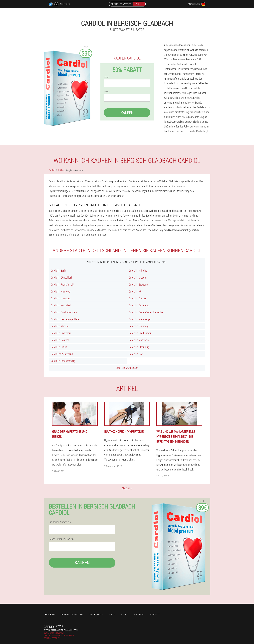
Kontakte (155, 614)
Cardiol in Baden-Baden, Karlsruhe (146, 312)
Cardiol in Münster (60, 326)
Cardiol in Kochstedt (61, 305)
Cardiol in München (139, 270)
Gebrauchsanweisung (72, 614)
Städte (112, 614)
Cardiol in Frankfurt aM (62, 284)
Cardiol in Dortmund (139, 305)
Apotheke (139, 614)
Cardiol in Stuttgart (138, 284)
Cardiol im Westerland (62, 354)
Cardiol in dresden (138, 277)
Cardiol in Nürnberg (139, 326)
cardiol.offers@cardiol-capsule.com (61, 630)
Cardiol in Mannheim (139, 340)
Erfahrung (50, 614)
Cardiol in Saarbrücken (140, 333)
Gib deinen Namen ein (60, 522)
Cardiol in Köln (136, 291)
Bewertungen (96, 614)
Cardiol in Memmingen (140, 319)
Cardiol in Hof (136, 354)
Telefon (107, 92)
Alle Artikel (127, 488)
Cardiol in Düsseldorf (61, 277)
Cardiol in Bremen (138, 298)
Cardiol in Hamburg (61, 298)
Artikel (125, 614)
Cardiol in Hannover (61, 291)
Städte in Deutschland (127, 368)
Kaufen (127, 113)
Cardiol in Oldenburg (139, 347)
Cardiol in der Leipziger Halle (65, 319)
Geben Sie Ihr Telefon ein (61, 539)
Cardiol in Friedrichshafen (64, 312)
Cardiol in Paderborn (61, 333)
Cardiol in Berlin (59, 270)
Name (106, 77)
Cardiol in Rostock (60, 340)
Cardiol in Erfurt (59, 347)
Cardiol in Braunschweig (63, 361)
